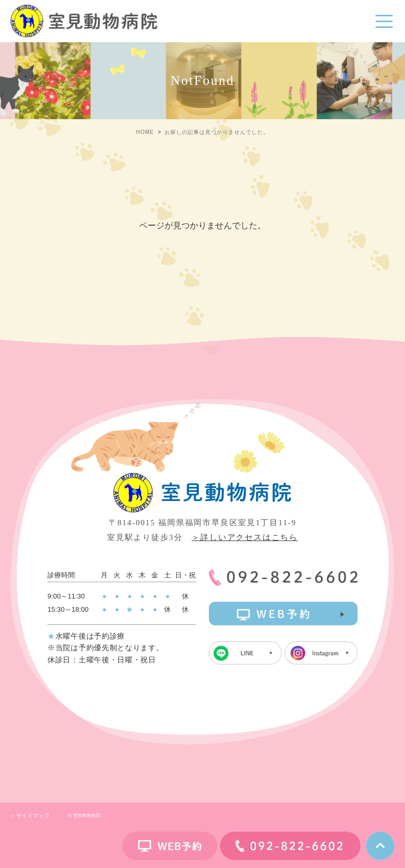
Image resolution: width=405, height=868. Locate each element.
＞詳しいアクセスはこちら (245, 537)
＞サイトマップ (30, 816)
